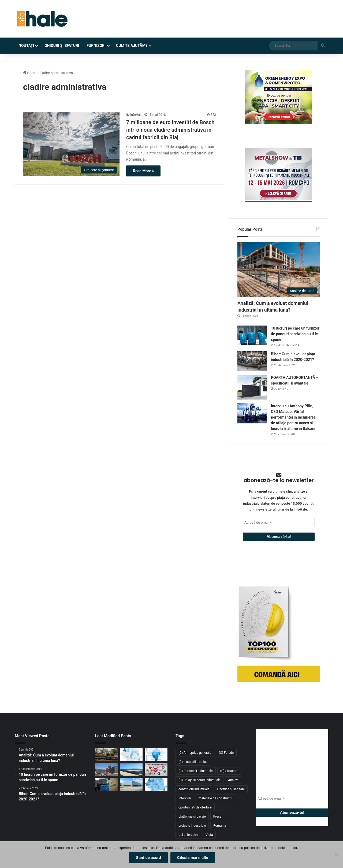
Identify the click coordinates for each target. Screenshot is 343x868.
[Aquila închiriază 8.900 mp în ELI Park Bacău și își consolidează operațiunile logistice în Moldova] (131, 770)
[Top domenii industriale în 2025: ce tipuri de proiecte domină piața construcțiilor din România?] (131, 784)
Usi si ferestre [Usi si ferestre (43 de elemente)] (188, 835)
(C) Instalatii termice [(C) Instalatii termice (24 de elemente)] (193, 762)
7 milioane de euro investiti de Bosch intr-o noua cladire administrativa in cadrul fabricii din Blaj (171, 130)
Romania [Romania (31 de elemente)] (220, 826)
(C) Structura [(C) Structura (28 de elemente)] (229, 771)
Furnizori (96, 46)
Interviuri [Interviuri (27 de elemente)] (185, 798)
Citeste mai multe (193, 858)
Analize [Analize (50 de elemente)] (233, 780)
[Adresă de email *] (279, 522)
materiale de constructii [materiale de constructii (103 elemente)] (215, 798)
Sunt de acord (149, 858)
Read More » (143, 171)
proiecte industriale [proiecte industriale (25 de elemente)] (192, 826)
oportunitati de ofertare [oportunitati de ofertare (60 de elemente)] (195, 807)
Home (30, 73)
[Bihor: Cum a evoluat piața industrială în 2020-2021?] (252, 361)
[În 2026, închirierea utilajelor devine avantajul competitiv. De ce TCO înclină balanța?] (156, 755)
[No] (336, 855)
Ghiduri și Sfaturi (62, 46)
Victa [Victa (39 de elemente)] (209, 835)
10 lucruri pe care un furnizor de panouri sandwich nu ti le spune (295, 334)
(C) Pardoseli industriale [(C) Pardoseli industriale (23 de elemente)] (196, 771)
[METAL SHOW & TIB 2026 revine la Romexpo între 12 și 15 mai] (156, 770)
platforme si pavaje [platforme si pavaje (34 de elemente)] (192, 817)
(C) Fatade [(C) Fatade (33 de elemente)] (226, 753)
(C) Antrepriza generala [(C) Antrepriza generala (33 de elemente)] (195, 753)
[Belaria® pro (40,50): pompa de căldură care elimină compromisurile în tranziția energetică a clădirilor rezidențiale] (107, 770)
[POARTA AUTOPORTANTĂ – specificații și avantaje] (252, 387)
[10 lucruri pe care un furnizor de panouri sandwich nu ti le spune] (252, 335)
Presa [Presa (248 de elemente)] (217, 817)
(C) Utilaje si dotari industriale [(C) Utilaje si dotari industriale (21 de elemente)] (200, 780)
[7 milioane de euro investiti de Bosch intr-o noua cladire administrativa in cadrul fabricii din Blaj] (71, 144)
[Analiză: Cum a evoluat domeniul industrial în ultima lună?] (279, 270)
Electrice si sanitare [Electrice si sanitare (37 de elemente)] (231, 789)
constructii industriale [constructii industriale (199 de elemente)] (194, 789)
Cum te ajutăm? (132, 46)
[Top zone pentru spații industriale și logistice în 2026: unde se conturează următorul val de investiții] (131, 755)
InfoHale (136, 115)
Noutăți (26, 46)
